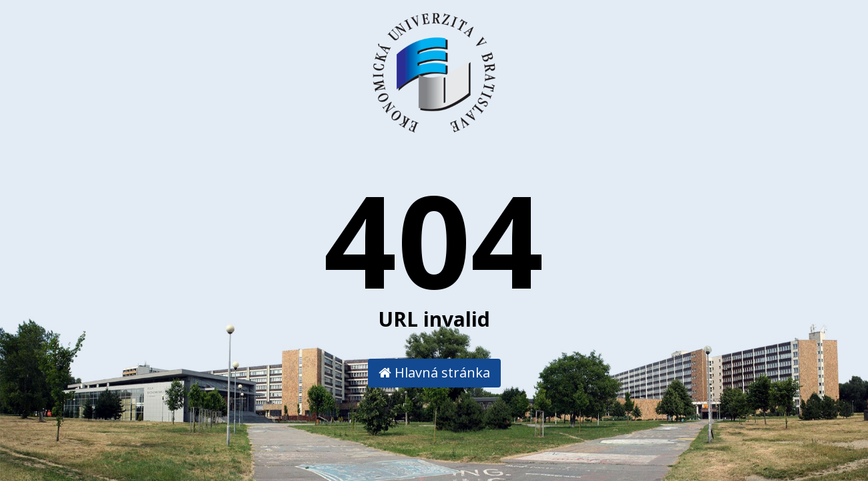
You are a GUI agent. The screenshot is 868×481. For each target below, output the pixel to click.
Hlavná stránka (434, 372)
